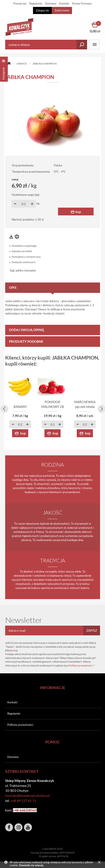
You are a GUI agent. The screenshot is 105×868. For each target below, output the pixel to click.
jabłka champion (26, 270)
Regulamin (14, 713)
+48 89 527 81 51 (23, 801)
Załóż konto (62, 10)
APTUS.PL (63, 856)
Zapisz (92, 630)
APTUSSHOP (67, 853)
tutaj (15, 650)
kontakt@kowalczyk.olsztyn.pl (27, 795)
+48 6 (17, 810)
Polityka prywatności (20, 725)
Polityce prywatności (81, 665)
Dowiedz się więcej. (31, 865)
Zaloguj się (42, 10)
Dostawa (13, 757)
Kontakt (12, 702)
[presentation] (4, 408)
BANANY (20, 407)
